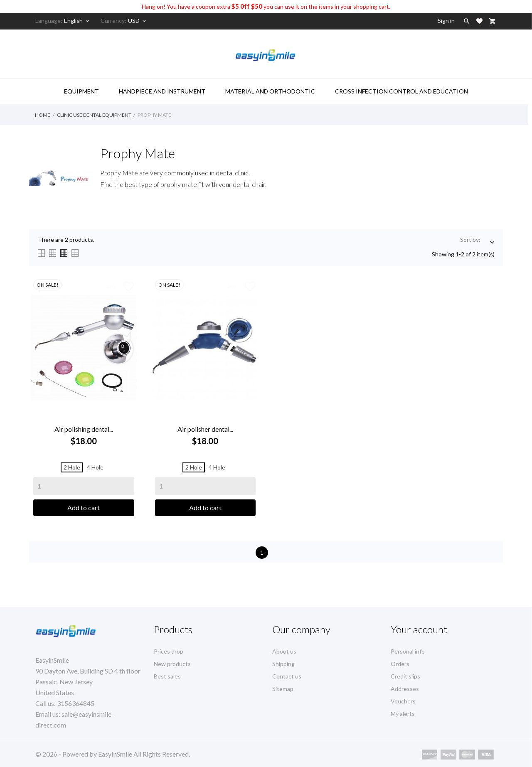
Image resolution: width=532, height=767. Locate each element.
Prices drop (169, 651)
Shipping (283, 664)
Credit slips (405, 676)
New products (172, 664)
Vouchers (403, 701)
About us (284, 651)
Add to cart (84, 508)
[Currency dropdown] (138, 21)
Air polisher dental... (205, 429)
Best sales (167, 676)
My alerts (403, 714)
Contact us (287, 676)
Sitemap (283, 689)
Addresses (405, 689)
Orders (400, 664)
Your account (419, 629)
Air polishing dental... (84, 429)
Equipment (81, 91)
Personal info (408, 651)
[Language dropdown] (77, 21)
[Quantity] (84, 486)
